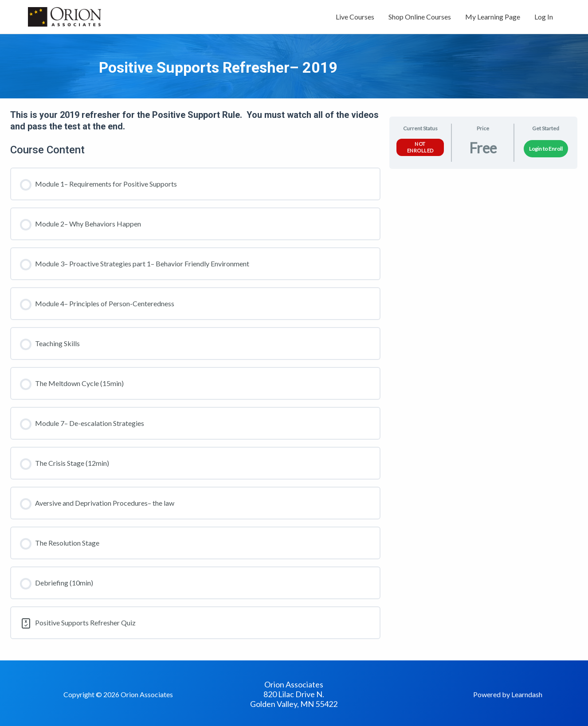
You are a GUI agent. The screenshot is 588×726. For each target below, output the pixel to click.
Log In (544, 17)
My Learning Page (493, 17)
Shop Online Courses (420, 17)
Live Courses (355, 17)
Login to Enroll (546, 149)
